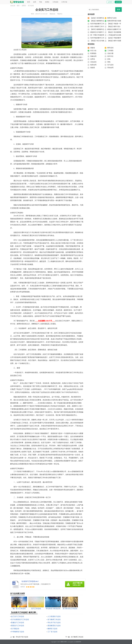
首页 (29, 2)
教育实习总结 (112, 18)
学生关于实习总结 (54, 623)
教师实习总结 (52, 629)
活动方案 (110, 53)
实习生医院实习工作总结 (20, 619)
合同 (35, 2)
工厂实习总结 (52, 632)
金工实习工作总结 (18, 616)
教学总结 (110, 48)
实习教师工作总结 (54, 619)
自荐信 (93, 59)
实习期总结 (15, 629)
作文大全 (93, 51)
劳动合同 (110, 68)
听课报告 (93, 53)
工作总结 (55, 2)
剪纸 (109, 62)
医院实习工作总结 (18, 626)
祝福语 (93, 68)
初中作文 (110, 56)
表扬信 (93, 48)
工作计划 (64, 2)
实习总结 (31, 6)
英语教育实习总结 (54, 626)
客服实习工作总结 (18, 623)
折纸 (109, 59)
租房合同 (93, 65)
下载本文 (60, 14)
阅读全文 (53, 14)
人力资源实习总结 (54, 616)
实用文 (47, 2)
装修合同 (93, 56)
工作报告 (110, 51)
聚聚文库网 (64, 642)
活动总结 (93, 62)
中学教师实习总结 (18, 632)
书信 (41, 2)
